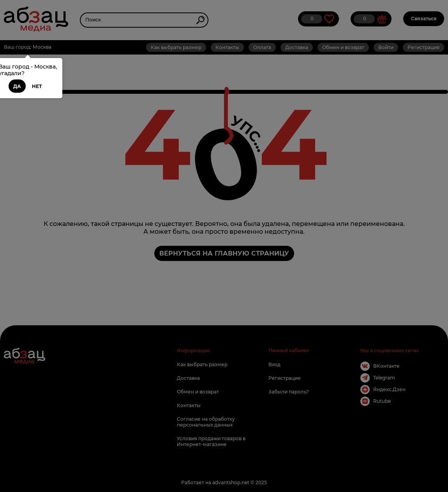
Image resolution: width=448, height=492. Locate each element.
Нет (37, 86)
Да (17, 86)
